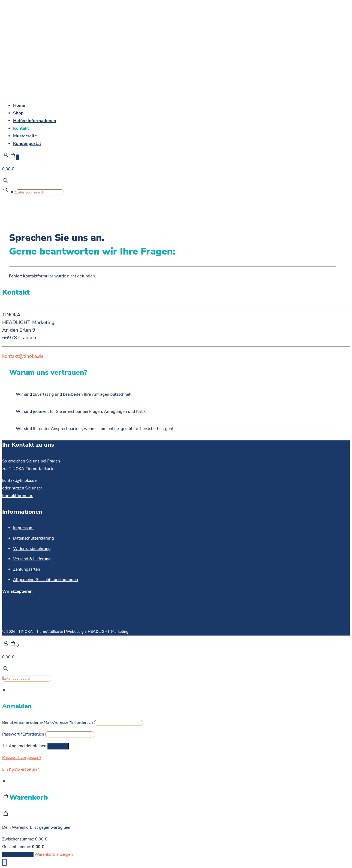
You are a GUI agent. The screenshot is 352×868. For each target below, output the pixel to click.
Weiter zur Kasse (18, 854)
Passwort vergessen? (22, 758)
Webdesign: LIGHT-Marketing (97, 632)
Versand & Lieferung (32, 559)
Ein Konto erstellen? (21, 769)
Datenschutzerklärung (34, 538)
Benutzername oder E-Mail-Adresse (48, 722)
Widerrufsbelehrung (32, 549)
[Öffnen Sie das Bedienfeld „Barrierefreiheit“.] (4, 862)
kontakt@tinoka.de (23, 356)
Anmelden (58, 746)
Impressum (23, 528)
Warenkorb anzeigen (54, 854)
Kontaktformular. (18, 496)
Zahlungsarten (27, 569)
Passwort (23, 734)
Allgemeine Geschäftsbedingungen (46, 580)
